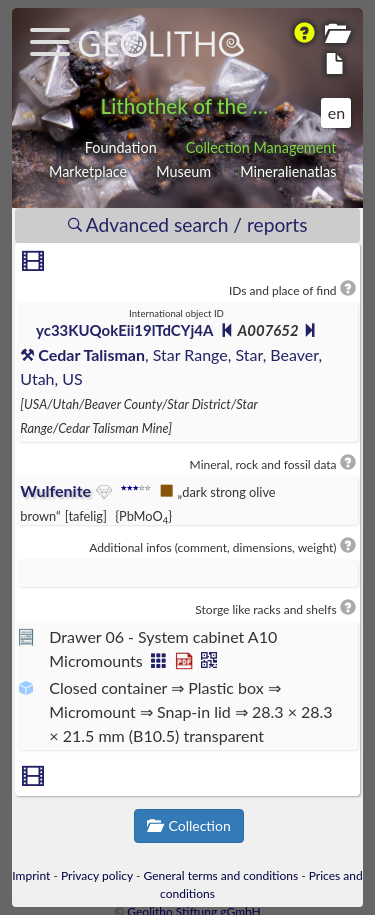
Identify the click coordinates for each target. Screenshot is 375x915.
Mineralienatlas (288, 171)
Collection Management (261, 147)
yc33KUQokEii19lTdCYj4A (124, 330)
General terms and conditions (221, 875)
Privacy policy (97, 875)
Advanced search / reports (188, 224)
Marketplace (88, 171)
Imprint (31, 875)
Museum (183, 171)
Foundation (121, 147)
